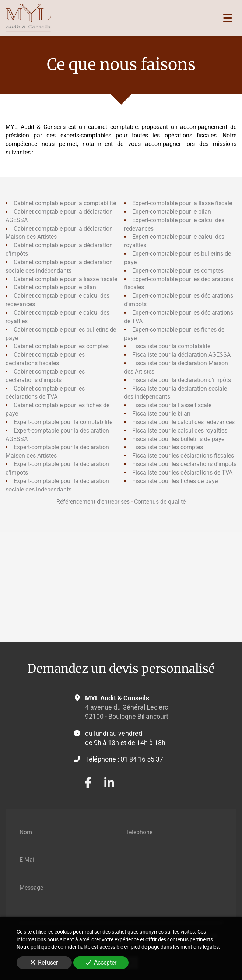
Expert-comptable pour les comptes (178, 270)
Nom (26, 832)
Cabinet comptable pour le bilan (55, 287)
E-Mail (28, 860)
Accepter (101, 962)
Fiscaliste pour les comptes (168, 447)
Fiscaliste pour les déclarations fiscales (183, 456)
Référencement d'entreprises (93, 501)
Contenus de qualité (160, 501)
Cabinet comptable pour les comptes (61, 346)
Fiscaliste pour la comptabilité (171, 346)
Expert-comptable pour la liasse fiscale (182, 203)
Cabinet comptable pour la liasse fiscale (65, 279)
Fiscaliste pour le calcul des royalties (180, 430)
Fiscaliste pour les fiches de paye (175, 481)
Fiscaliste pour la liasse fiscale (172, 405)
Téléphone (139, 832)
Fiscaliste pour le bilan (161, 414)
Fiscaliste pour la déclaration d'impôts (182, 380)
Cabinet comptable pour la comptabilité (65, 203)
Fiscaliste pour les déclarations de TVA (182, 472)
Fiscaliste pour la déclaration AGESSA (181, 355)
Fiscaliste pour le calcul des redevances (183, 422)
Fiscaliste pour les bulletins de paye (178, 439)
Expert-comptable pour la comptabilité (63, 422)
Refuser (44, 962)
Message (31, 887)
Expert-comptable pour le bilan (172, 212)
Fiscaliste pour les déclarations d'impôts (184, 464)
